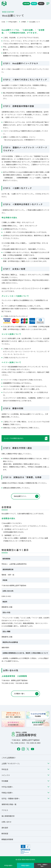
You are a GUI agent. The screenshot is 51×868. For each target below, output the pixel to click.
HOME (3, 22)
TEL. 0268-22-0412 (18, 743)
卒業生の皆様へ (25, 865)
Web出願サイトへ (20, 496)
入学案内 (23, 22)
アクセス (5, 810)
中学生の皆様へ (13, 22)
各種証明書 (26, 3)
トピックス (6, 775)
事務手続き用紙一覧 (9, 804)
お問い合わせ (6, 822)
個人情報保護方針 (8, 816)
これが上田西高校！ (9, 758)
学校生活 (5, 769)
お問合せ (41, 3)
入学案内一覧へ (19, 694)
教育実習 (5, 833)
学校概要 (5, 781)
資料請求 (34, 3)
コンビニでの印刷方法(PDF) (13, 438)
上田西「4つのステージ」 (11, 763)
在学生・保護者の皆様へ (42, 865)
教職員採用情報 (7, 839)
